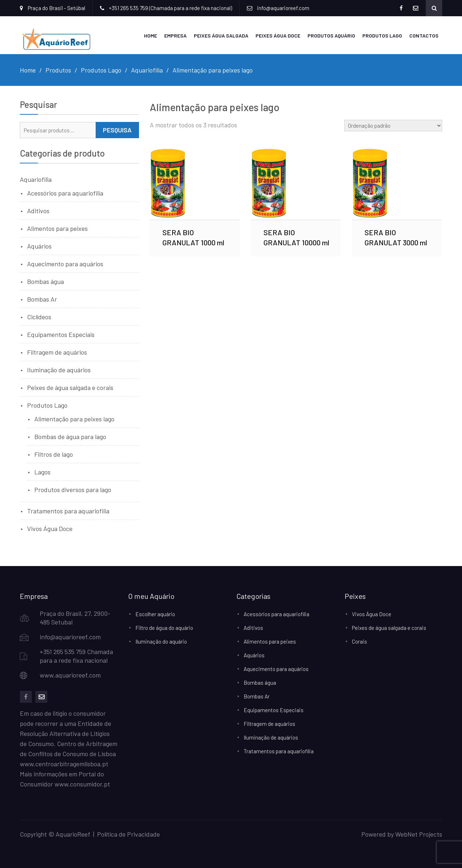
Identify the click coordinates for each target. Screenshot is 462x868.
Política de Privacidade (128, 834)
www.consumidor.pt (82, 784)
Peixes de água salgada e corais (70, 387)
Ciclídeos (39, 317)
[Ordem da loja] (393, 126)
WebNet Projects (419, 834)
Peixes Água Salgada (221, 36)
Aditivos (38, 211)
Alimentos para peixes (57, 228)
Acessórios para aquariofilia (65, 193)
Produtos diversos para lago (73, 490)
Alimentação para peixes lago (74, 419)
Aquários (39, 246)
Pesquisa (117, 130)
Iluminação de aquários (59, 370)
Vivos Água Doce (50, 529)
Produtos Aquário (331, 36)
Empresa (175, 36)
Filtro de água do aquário (164, 628)
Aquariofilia (36, 179)
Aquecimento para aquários (65, 264)
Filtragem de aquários (57, 352)
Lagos (42, 472)
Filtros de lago (54, 454)
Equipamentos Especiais (61, 334)
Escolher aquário (155, 614)
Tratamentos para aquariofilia (68, 511)
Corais (359, 641)
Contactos (424, 36)
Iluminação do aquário (161, 641)
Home (151, 36)
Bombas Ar (42, 299)
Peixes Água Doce (278, 36)
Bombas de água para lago (70, 437)
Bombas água (45, 281)
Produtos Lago (382, 36)
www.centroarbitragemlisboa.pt (64, 764)
